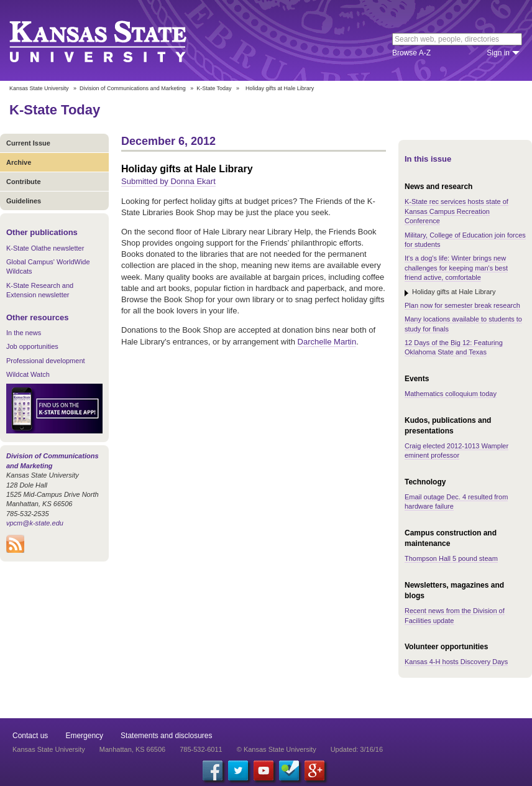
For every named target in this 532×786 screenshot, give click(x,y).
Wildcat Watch (28, 374)
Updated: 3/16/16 (357, 749)
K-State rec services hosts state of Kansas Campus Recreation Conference (456, 211)
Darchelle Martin (327, 342)
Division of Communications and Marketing (133, 88)
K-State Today (214, 88)
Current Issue (28, 143)
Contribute (24, 182)
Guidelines (24, 201)
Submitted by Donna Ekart (168, 181)
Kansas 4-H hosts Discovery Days (456, 662)
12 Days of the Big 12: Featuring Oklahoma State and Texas (454, 347)
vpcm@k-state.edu (35, 523)
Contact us (30, 736)
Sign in (498, 53)
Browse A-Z (411, 53)
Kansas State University (113, 40)
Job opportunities (32, 346)
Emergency (84, 736)
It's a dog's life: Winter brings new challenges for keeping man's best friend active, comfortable (456, 268)
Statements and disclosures (166, 736)
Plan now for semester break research (462, 305)
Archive (19, 162)
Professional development (46, 361)
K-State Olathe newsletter (45, 248)
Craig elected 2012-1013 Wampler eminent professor (456, 451)
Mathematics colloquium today (451, 394)
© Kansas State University (277, 749)
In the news (24, 333)
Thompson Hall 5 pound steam (451, 558)
